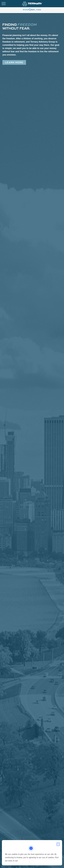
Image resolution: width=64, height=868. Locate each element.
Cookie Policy (24, 861)
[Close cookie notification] (58, 844)
